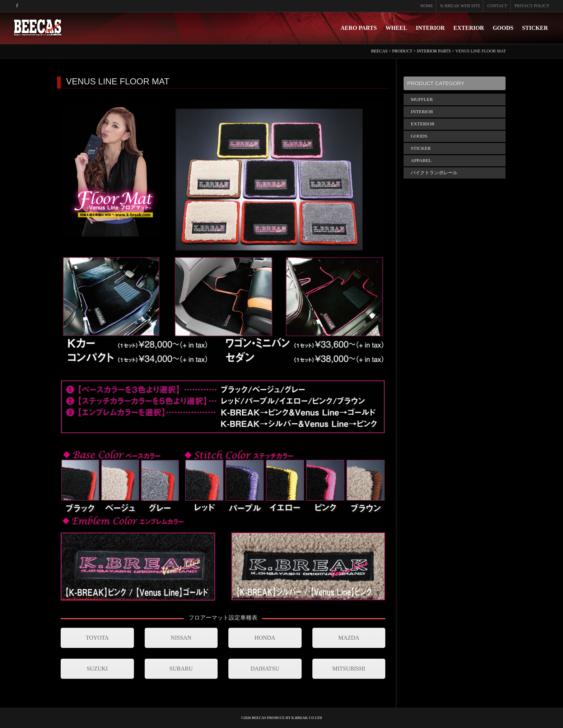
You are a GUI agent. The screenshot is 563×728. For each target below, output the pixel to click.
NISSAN (181, 638)
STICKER (535, 28)
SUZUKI (97, 669)
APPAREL (421, 160)
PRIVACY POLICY (532, 6)
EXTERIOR (469, 28)
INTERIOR (430, 28)
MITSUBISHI (349, 669)
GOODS (503, 28)
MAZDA (349, 638)
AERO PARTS (359, 28)
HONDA (265, 638)
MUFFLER (422, 99)
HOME (427, 6)
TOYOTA (97, 638)
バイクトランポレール (434, 173)
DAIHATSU (265, 669)
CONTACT (497, 6)
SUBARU (181, 669)
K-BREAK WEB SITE (460, 6)
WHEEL (396, 28)
